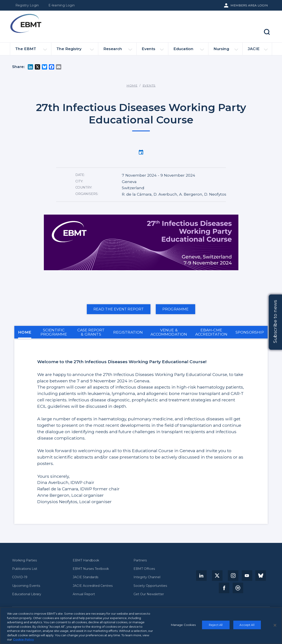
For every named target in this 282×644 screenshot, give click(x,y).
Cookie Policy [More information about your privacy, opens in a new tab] (23, 639)
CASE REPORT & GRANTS (91, 332)
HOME (25, 332)
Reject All (216, 625)
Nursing (226, 51)
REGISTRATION (128, 332)
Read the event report (119, 309)
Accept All (247, 625)
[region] (141, 626)
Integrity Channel (147, 577)
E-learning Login (62, 5)
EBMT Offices (144, 569)
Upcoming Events (26, 586)
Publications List (25, 569)
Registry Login (27, 5)
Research (118, 51)
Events (153, 51)
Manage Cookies (183, 625)
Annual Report (84, 594)
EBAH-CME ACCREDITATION (211, 332)
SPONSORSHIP (250, 332)
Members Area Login (249, 5)
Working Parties (24, 560)
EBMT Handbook (86, 560)
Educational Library (27, 594)
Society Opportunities (150, 586)
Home (132, 85)
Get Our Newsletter (149, 594)
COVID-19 (20, 577)
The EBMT (31, 51)
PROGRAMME (176, 309)
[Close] (275, 625)
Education (189, 51)
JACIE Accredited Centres (93, 586)
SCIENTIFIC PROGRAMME (54, 332)
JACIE (258, 51)
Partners (140, 560)
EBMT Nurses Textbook (91, 569)
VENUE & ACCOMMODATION (169, 332)
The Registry (75, 51)
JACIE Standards (85, 577)
